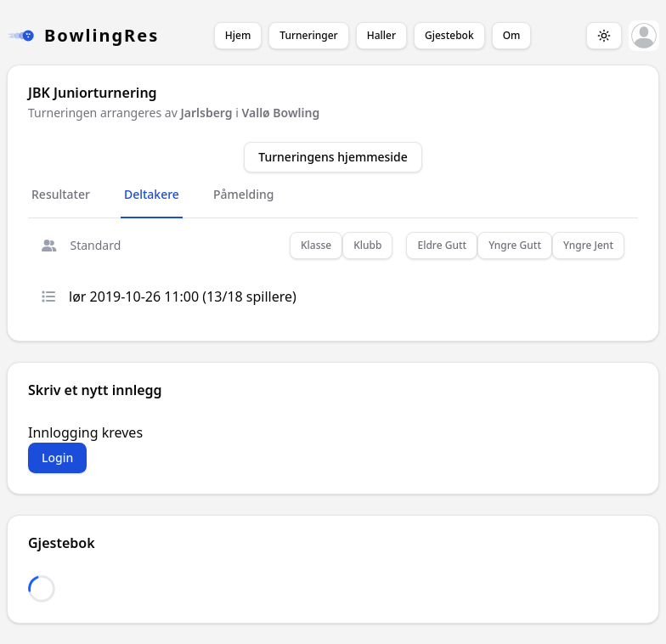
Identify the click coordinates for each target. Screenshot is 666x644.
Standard (81, 245)
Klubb (367, 245)
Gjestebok (449, 35)
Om (512, 35)
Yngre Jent (588, 245)
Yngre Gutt (515, 245)
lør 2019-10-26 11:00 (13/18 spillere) (169, 297)
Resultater (61, 194)
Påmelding (244, 194)
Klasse (316, 245)
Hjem (238, 35)
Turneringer (308, 35)
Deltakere (152, 194)
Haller (381, 35)
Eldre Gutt (442, 245)
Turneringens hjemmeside (333, 157)
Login (57, 458)
